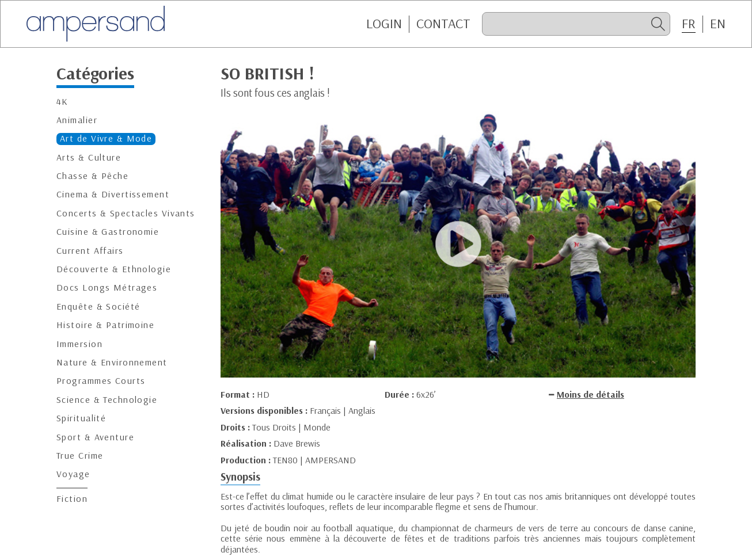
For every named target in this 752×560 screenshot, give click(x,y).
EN (718, 24)
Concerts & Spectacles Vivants (126, 213)
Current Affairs (90, 251)
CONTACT (443, 24)
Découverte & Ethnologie (114, 269)
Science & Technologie (107, 400)
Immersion (79, 344)
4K (62, 102)
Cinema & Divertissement (113, 194)
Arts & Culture (89, 157)
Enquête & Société (98, 306)
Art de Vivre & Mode (106, 138)
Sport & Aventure (95, 437)
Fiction (72, 499)
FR (689, 24)
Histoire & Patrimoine (105, 325)
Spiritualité (81, 418)
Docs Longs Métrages (107, 287)
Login (384, 24)
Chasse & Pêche (92, 176)
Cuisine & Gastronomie (108, 232)
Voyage (73, 474)
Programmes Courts (101, 381)
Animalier (77, 120)
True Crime (80, 456)
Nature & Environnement (112, 362)
